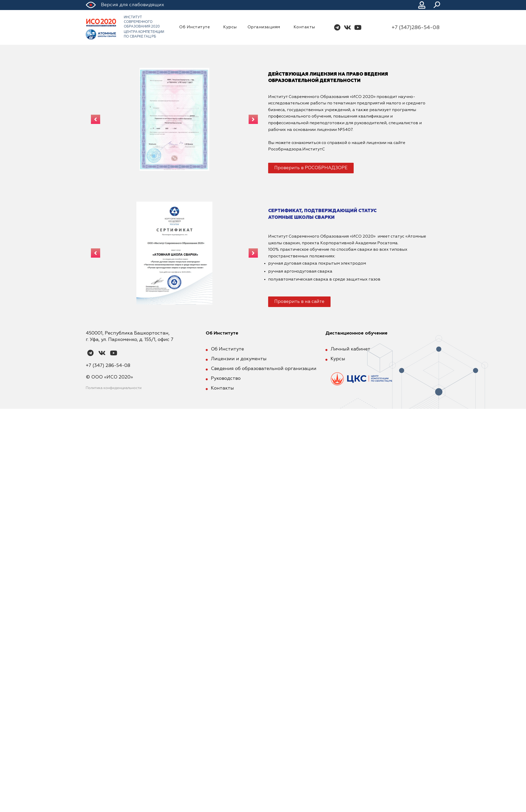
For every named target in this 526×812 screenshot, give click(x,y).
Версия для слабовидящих (133, 5)
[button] (311, 168)
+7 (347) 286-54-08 (108, 366)
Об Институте (196, 28)
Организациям (265, 28)
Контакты (304, 27)
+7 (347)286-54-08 (416, 28)
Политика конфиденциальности (114, 388)
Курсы (230, 27)
